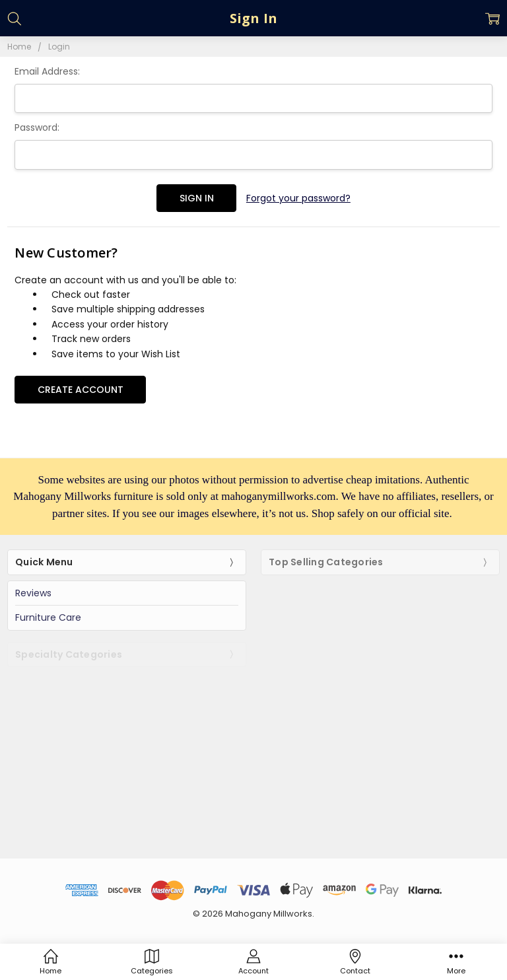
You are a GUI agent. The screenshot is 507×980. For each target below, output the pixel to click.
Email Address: (47, 71)
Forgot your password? (298, 198)
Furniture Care (48, 617)
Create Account (81, 390)
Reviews (33, 593)
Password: (37, 127)
